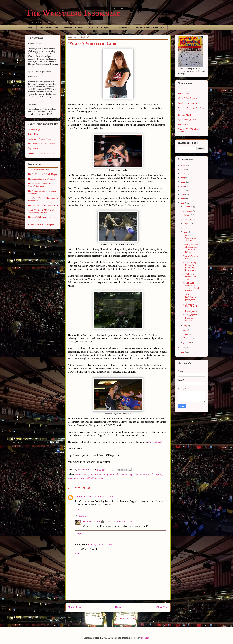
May (185, 326)
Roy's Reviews (184, 124)
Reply (78, 509)
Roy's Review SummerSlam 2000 (190, 277)
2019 (183, 195)
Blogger (145, 638)
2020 (183, 190)
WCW (139, 474)
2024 (183, 173)
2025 (183, 169)
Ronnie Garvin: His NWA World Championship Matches (41, 211)
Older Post (162, 607)
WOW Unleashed (95, 478)
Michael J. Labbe (91, 522)
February (188, 338)
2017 (183, 203)
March (186, 334)
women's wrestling (77, 478)
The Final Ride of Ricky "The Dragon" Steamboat (40, 185)
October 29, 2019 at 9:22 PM (119, 522)
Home (31, 28)
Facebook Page (34, 129)
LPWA (93, 474)
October (187, 215)
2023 (183, 178)
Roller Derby (183, 93)
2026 (183, 165)
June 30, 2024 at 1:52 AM (100, 544)
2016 (183, 348)
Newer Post (74, 607)
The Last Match (122, 28)
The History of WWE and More (41, 144)
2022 (183, 182)
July (185, 228)
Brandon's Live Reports (99, 28)
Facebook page (155, 442)
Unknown (80, 497)
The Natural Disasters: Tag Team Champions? (42, 192)
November (188, 211)
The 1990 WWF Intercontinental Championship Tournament (41, 219)
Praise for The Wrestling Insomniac (188, 130)
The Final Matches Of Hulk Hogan (42, 174)
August (186, 223)
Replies (82, 516)
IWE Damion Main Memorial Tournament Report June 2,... (191, 308)
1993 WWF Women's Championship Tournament (43, 199)
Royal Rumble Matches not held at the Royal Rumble (191, 287)
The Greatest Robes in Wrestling (41, 179)
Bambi (79, 474)
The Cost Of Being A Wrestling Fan (150, 28)
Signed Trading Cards (49, 28)
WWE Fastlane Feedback (38, 170)
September (188, 219)
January (187, 342)
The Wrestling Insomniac (73, 13)
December (188, 207)
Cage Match (33, 148)
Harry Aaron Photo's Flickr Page (41, 153)
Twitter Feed (33, 134)
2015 (183, 352)
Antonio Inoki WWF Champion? (41, 225)
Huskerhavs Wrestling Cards (39, 139)
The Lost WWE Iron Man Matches (190, 318)
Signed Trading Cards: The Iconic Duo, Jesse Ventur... (190, 266)
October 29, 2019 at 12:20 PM (100, 497)
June (185, 232)
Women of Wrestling (153, 474)
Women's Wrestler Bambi (191, 257)
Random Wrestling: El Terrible (189, 238)
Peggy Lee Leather (111, 474)
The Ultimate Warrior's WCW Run (43, 205)
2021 (183, 186)
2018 (183, 199)
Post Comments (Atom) (125, 619)
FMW (86, 474)
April (186, 330)
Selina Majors (128, 474)
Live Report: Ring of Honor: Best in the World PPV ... (190, 248)
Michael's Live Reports (74, 28)
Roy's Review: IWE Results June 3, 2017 (189, 297)
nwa (99, 474)
